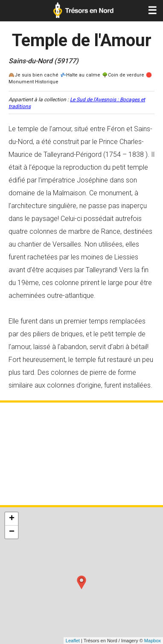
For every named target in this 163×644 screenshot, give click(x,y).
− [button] (12, 532)
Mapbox (153, 641)
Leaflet (73, 641)
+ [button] (12, 519)
